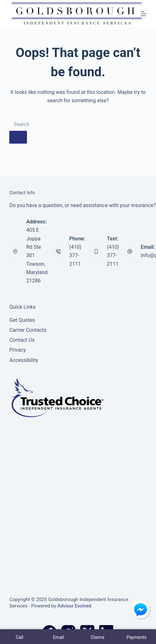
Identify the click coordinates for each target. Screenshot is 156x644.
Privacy (18, 350)
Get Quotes (22, 320)
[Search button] (18, 137)
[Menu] (144, 14)
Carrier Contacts (28, 330)
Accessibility (24, 360)
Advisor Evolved (74, 606)
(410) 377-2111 (75, 255)
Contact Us (22, 340)
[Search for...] (78, 124)
